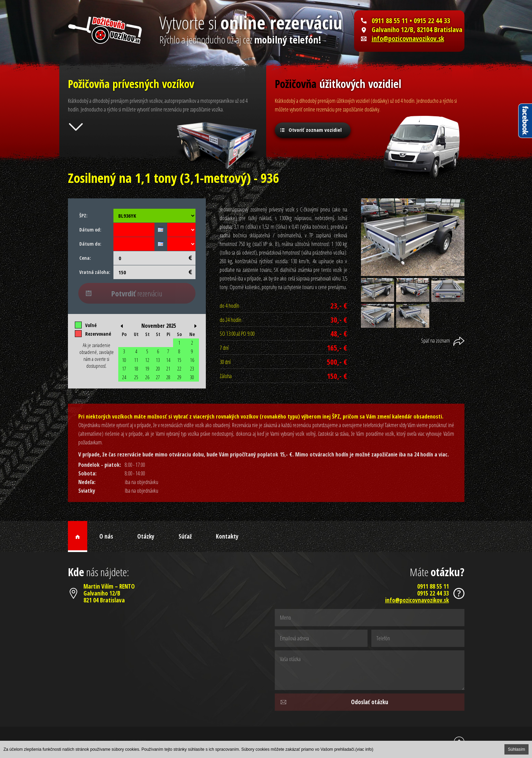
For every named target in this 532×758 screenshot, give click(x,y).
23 (192, 369)
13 (158, 360)
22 (179, 369)
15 (179, 360)
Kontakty (227, 536)
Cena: (85, 258)
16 (192, 360)
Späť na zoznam (435, 341)
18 (136, 369)
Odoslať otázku (370, 702)
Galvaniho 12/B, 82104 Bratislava (417, 30)
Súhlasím (516, 749)
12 (147, 360)
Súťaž (185, 536)
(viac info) (364, 749)
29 (179, 377)
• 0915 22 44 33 (429, 21)
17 (124, 369)
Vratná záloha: (95, 272)
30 (192, 377)
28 (168, 377)
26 (147, 377)
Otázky (146, 536)
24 (124, 377)
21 (168, 369)
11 (136, 360)
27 (158, 377)
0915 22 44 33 (433, 593)
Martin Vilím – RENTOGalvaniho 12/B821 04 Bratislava (109, 593)
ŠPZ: (83, 215)
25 (136, 377)
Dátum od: (90, 230)
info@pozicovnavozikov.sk (408, 39)
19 (147, 369)
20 (158, 369)
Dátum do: (90, 244)
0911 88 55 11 (390, 21)
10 (124, 360)
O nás (106, 536)
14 (168, 360)
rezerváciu (137, 293)
